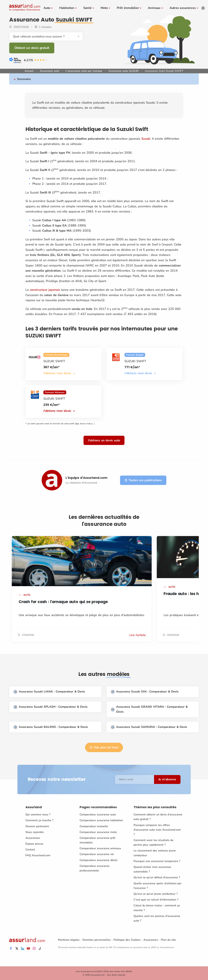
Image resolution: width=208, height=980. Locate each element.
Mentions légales (69, 940)
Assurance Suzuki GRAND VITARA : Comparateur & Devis (149, 709)
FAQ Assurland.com (38, 855)
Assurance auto (50, 71)
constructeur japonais (45, 290)
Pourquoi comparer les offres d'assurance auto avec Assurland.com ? (157, 830)
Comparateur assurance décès (99, 860)
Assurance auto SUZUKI (124, 71)
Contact (30, 850)
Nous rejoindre (35, 832)
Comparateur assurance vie (97, 854)
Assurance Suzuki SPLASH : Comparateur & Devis (51, 707)
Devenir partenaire (37, 826)
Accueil (29, 71)
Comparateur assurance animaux (100, 848)
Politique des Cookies (127, 940)
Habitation (67, 8)
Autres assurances (183, 8)
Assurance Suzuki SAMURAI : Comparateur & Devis (149, 727)
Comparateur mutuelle (94, 826)
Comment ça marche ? (39, 820)
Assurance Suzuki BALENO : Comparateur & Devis (51, 727)
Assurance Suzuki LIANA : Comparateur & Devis (49, 692)
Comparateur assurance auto (98, 815)
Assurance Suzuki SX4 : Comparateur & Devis (145, 692)
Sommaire (24, 79)
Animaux (154, 8)
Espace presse (34, 844)
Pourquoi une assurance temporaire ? (157, 861)
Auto (47, 8)
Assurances (33, 838)
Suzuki (146, 139)
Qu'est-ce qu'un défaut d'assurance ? (157, 877)
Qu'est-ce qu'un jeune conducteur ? (156, 894)
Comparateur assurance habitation (101, 820)
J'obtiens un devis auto (104, 440)
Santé (87, 8)
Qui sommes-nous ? (38, 815)
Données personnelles (97, 940)
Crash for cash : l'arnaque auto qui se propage (63, 602)
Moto (104, 8)
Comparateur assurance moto (98, 832)
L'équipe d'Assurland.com (86, 478)
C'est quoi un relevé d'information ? (156, 900)
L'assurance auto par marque (84, 71)
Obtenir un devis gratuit (32, 48)
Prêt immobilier (128, 8)
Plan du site (168, 940)
